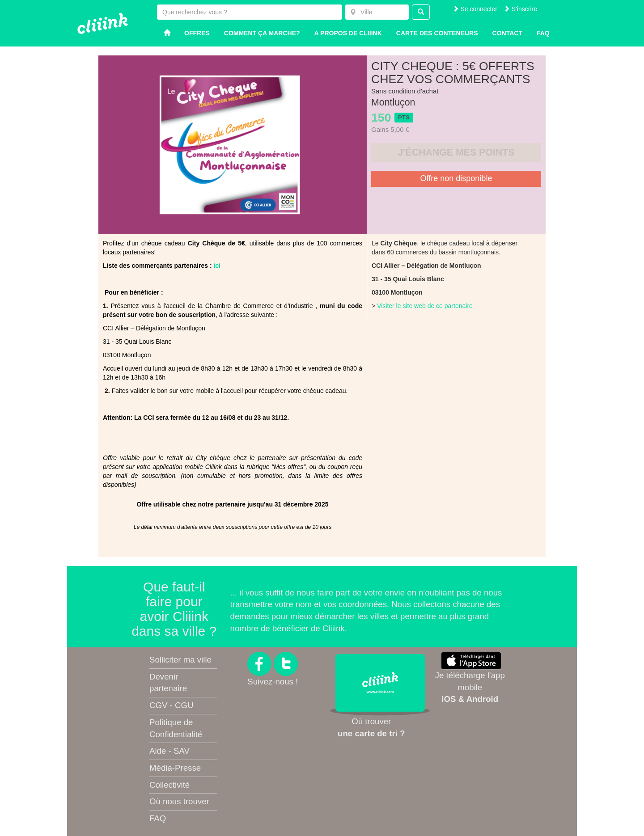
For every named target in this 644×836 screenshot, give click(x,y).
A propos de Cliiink (348, 33)
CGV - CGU (171, 705)
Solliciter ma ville (180, 660)
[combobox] (377, 12)
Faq (543, 33)
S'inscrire (520, 9)
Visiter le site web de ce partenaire (425, 306)
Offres (197, 33)
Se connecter (475, 9)
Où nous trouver (179, 801)
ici (217, 266)
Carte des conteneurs (437, 33)
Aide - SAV (169, 751)
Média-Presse (175, 768)
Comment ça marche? (262, 33)
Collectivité (169, 785)
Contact (507, 33)
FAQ (158, 818)
